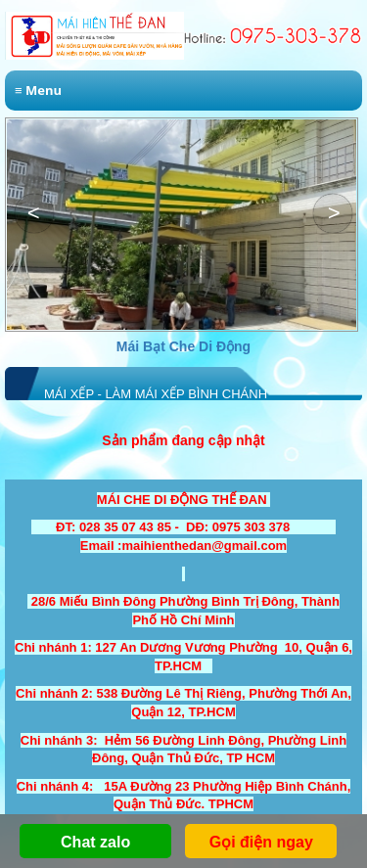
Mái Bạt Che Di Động (183, 346)
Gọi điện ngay (261, 842)
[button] (333, 213)
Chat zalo (95, 842)
